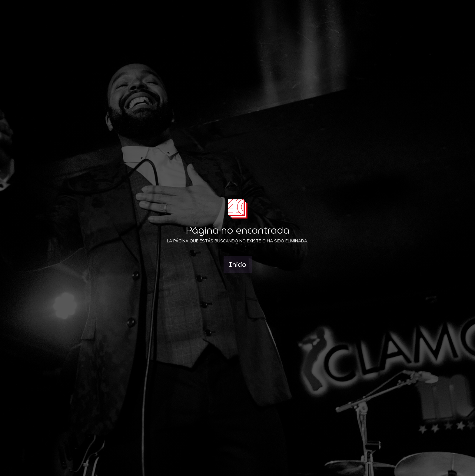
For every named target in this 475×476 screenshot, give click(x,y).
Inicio (238, 265)
